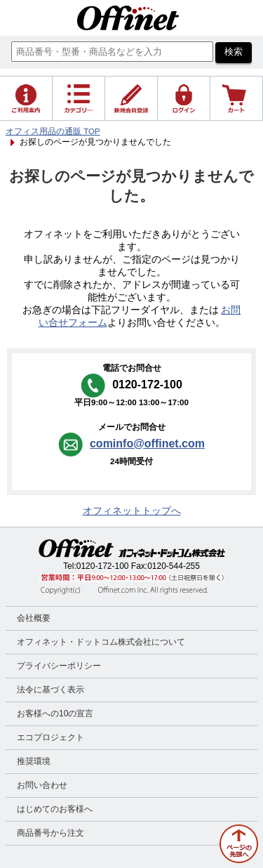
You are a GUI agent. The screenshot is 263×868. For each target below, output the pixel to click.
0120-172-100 (103, 566)
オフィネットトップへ (132, 511)
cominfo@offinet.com (147, 443)
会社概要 (34, 618)
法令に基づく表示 (50, 690)
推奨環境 (34, 761)
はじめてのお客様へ (55, 809)
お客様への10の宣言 (55, 714)
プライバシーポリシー (59, 666)
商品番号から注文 (50, 833)
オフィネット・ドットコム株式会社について (101, 642)
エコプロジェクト (50, 737)
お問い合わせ (42, 785)
